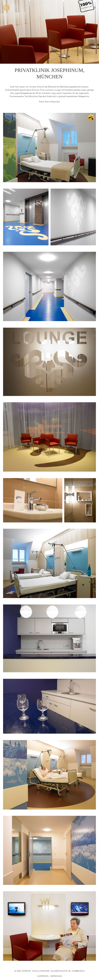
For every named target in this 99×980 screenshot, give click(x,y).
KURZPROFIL (43, 976)
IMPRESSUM (56, 976)
